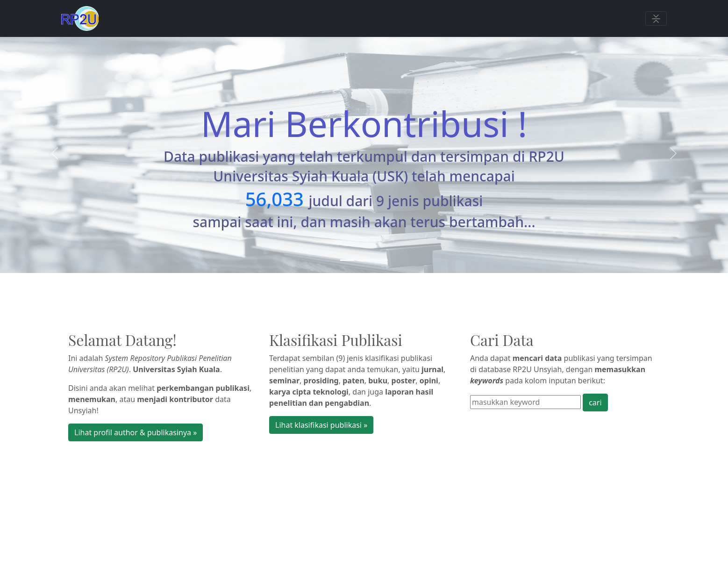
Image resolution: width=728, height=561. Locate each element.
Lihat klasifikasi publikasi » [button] (321, 425)
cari (595, 403)
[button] (55, 153)
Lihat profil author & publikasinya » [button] (136, 432)
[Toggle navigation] (656, 19)
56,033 (275, 199)
